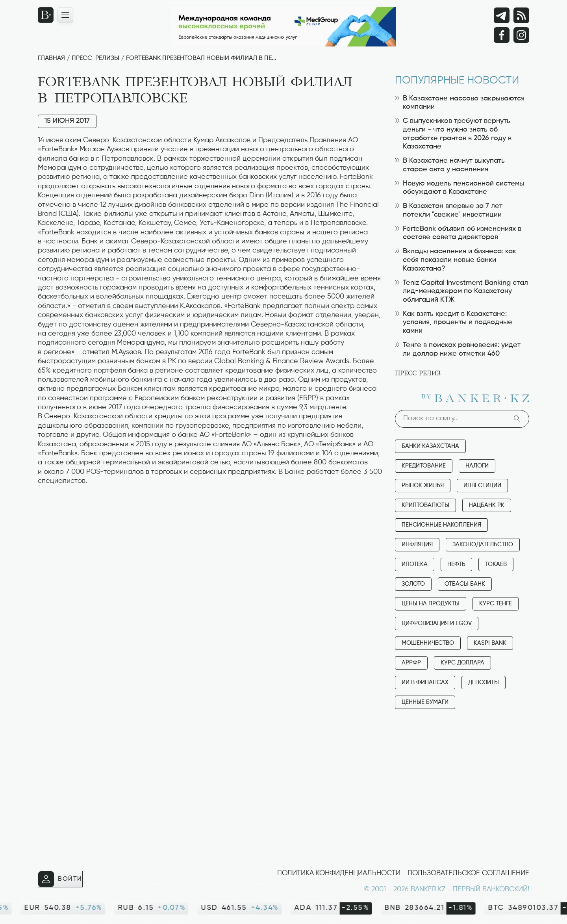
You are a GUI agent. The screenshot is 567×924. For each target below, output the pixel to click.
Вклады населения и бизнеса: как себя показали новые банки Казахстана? (456, 260)
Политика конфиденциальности (339, 873)
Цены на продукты (431, 604)
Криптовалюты (425, 505)
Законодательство (483, 545)
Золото (413, 584)
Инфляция (417, 545)
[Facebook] (502, 35)
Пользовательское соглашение (468, 873)
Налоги (477, 466)
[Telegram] (502, 15)
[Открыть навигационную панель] (65, 15)
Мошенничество (428, 643)
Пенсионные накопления (441, 525)
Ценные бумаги (425, 702)
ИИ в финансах (425, 682)
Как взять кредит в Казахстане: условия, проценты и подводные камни (454, 322)
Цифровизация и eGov (437, 623)
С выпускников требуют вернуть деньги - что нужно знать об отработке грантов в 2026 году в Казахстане (453, 134)
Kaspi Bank (490, 643)
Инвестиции (482, 485)
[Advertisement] (210, 511)
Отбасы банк (465, 584)
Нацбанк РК (487, 505)
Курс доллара (462, 663)
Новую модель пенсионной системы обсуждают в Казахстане (460, 188)
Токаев (496, 564)
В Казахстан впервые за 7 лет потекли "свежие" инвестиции (449, 210)
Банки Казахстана (430, 446)
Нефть (456, 564)
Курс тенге (496, 604)
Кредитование (424, 466)
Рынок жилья (423, 485)
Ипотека (415, 564)
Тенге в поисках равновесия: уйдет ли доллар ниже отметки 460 (458, 349)
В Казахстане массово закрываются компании (460, 103)
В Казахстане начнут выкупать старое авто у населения (450, 165)
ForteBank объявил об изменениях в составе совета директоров (458, 233)
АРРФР (411, 663)
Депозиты (484, 682)
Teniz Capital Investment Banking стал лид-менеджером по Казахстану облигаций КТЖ (461, 291)
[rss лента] (521, 15)
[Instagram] (521, 35)
